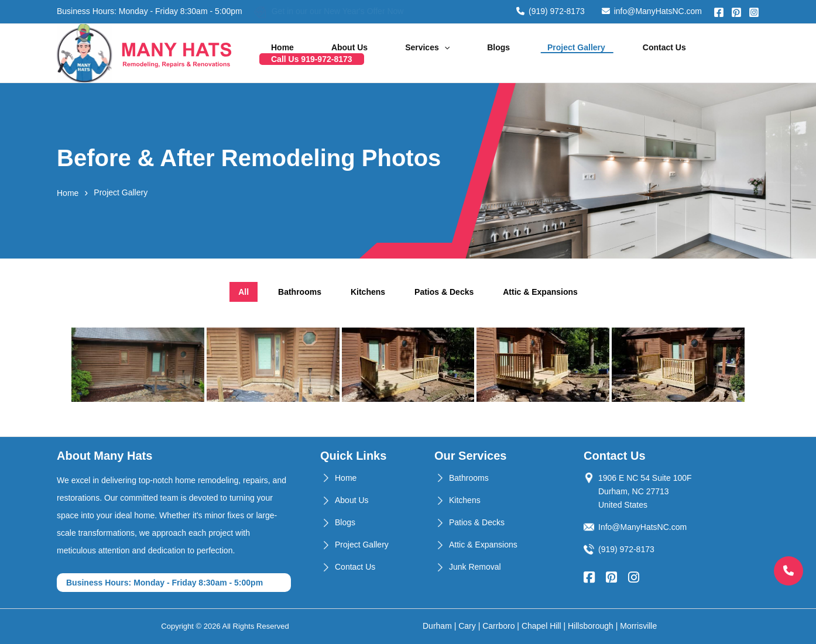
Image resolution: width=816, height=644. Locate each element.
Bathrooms (469, 478)
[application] (448, 53)
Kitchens (465, 500)
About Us (369, 53)
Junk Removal (475, 567)
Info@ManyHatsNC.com (642, 527)
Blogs (488, 53)
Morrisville (638, 626)
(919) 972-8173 (551, 11)
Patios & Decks (477, 522)
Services (432, 53)
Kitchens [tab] (368, 292)
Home (318, 53)
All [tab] (244, 292)
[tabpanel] (408, 366)
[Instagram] (754, 12)
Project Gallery (551, 53)
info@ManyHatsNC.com (652, 11)
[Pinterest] (736, 12)
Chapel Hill (541, 626)
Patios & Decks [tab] (444, 292)
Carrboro (498, 626)
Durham (437, 626)
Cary (467, 626)
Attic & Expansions (483, 545)
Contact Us (623, 53)
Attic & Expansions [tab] (540, 292)
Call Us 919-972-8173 (707, 53)
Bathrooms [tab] (300, 292)
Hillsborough (591, 626)
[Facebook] (719, 12)
